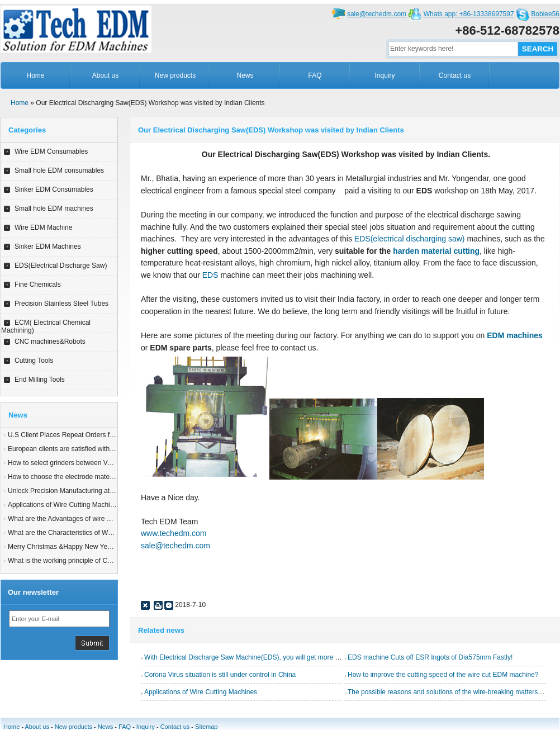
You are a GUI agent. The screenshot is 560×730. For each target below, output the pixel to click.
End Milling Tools (40, 380)
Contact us (455, 75)
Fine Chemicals (38, 285)
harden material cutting (436, 251)
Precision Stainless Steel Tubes (61, 304)
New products (175, 75)
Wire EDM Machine (43, 227)
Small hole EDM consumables (59, 170)
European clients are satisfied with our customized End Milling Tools (108, 449)
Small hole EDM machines (54, 208)
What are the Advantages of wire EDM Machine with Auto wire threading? (117, 519)
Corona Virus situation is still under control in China (220, 675)
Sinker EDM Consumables (54, 189)
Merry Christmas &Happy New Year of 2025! (73, 547)
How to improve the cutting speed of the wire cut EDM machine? (443, 675)
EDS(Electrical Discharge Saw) (61, 266)
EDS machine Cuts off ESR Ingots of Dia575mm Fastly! (430, 657)
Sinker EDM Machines (48, 247)
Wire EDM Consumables (51, 151)
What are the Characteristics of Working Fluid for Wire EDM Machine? (112, 533)
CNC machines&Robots (50, 342)
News (245, 75)
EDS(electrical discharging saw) (411, 239)
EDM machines (515, 335)
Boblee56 (545, 14)
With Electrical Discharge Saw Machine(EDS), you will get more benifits (250, 657)
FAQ (315, 75)
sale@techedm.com (377, 14)
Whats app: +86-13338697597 (469, 14)
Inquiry (385, 75)
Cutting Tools (34, 361)
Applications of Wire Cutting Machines (64, 505)
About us (105, 75)
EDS (210, 275)
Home (35, 75)
